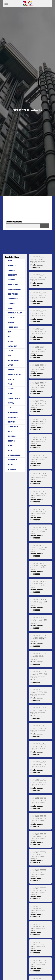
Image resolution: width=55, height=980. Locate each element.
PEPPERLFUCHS (15, 374)
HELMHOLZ (13, 327)
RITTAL (11, 403)
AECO (10, 261)
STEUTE (11, 441)
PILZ (10, 384)
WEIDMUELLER (14, 455)
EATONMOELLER (15, 313)
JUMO (10, 341)
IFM (9, 332)
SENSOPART (13, 427)
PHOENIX (12, 379)
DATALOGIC (13, 299)
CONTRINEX (13, 294)
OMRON (11, 370)
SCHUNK (11, 422)
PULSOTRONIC (14, 398)
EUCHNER (12, 318)
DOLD (10, 308)
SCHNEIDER (13, 417)
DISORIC (11, 303)
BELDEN (11, 280)
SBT (10, 408)
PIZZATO (11, 389)
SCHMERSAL (13, 412)
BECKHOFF (12, 275)
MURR (10, 365)
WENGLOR (12, 460)
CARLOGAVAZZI (14, 289)
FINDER (11, 322)
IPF (9, 337)
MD (9, 356)
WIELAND (12, 469)
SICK (10, 431)
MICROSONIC (13, 360)
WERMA (11, 465)
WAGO (10, 450)
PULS (10, 394)
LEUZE (11, 351)
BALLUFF (12, 265)
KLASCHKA (12, 346)
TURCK (11, 446)
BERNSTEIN (13, 284)
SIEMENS (12, 436)
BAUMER (11, 270)
